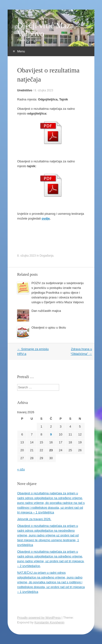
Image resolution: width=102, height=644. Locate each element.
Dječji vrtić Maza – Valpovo (48, 30)
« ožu (21, 469)
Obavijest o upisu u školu (49, 328)
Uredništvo (25, 90)
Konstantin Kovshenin (49, 622)
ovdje (46, 218)
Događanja (46, 256)
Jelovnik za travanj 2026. (34, 519)
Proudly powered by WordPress (39, 618)
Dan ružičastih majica (46, 311)
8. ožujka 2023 (44, 90)
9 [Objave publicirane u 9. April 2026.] (51, 434)
